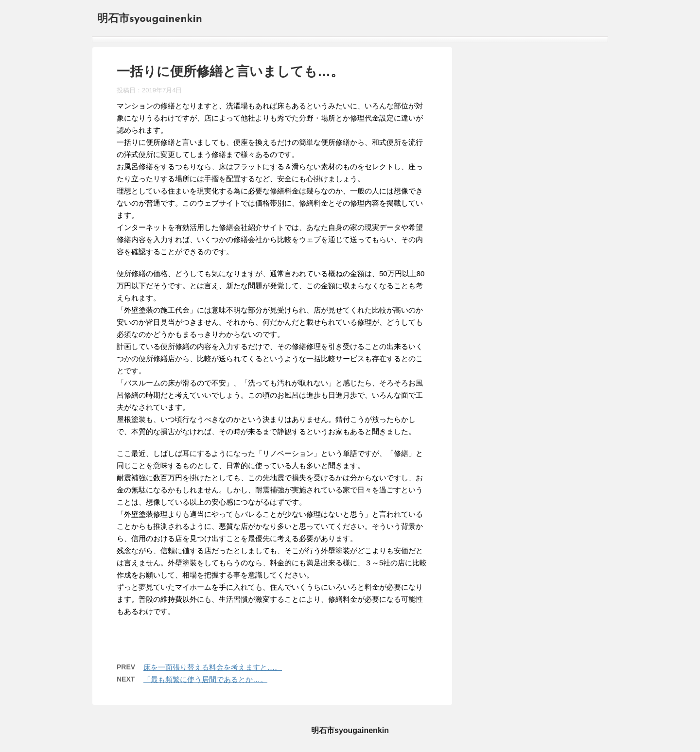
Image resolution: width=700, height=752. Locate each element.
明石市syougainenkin (150, 19)
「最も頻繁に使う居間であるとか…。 (205, 679)
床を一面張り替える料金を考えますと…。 (213, 667)
